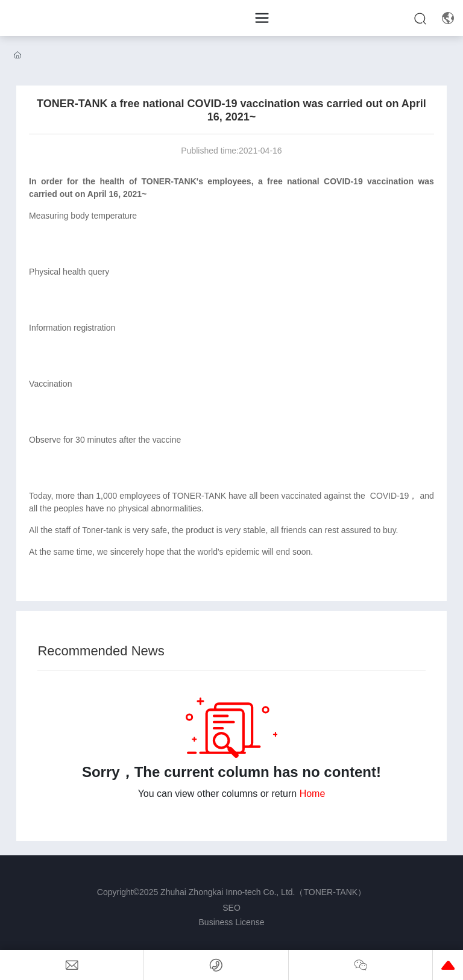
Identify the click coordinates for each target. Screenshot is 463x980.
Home (313, 794)
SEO (231, 908)
